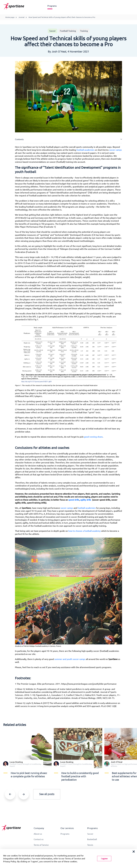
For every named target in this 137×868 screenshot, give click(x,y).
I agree (104, 859)
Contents (19, 139)
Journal (21, 17)
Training (84, 31)
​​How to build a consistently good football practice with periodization (80, 776)
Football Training (68, 31)
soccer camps (115, 150)
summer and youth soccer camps (70, 659)
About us (38, 834)
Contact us (39, 840)
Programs (52, 6)
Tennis (90, 845)
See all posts (47, 794)
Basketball (92, 840)
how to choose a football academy (84, 531)
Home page (10, 17)
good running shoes (93, 437)
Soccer (53, 31)
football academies (85, 150)
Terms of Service (42, 845)
